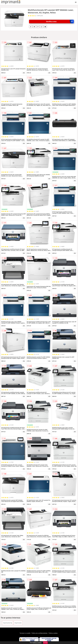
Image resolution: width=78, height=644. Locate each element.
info (24, 73)
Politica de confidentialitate (40, 633)
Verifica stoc (60, 22)
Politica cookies (53, 633)
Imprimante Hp (8, 623)
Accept (45, 643)
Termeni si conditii (25, 633)
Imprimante (18, 623)
